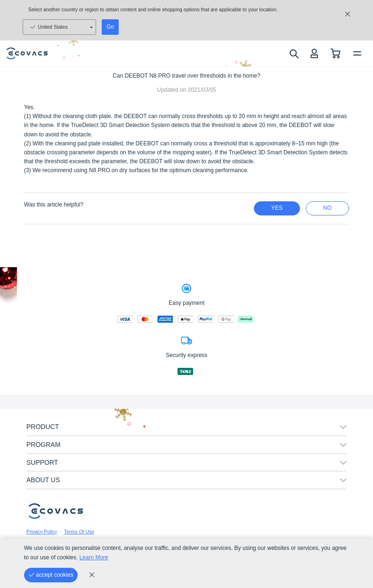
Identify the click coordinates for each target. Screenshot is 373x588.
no (327, 208)
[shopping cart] (336, 53)
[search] (294, 54)
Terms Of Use (79, 532)
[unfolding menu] (343, 427)
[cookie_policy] (92, 575)
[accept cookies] (51, 575)
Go (110, 27)
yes (277, 208)
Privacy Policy (42, 532)
